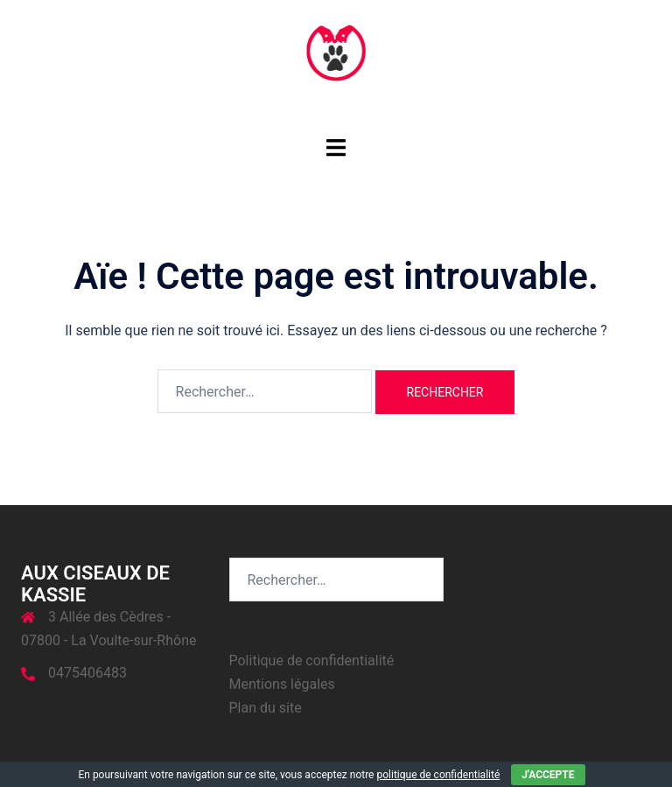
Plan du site (266, 708)
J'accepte (548, 775)
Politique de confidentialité (312, 661)
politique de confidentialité (438, 775)
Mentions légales (282, 684)
